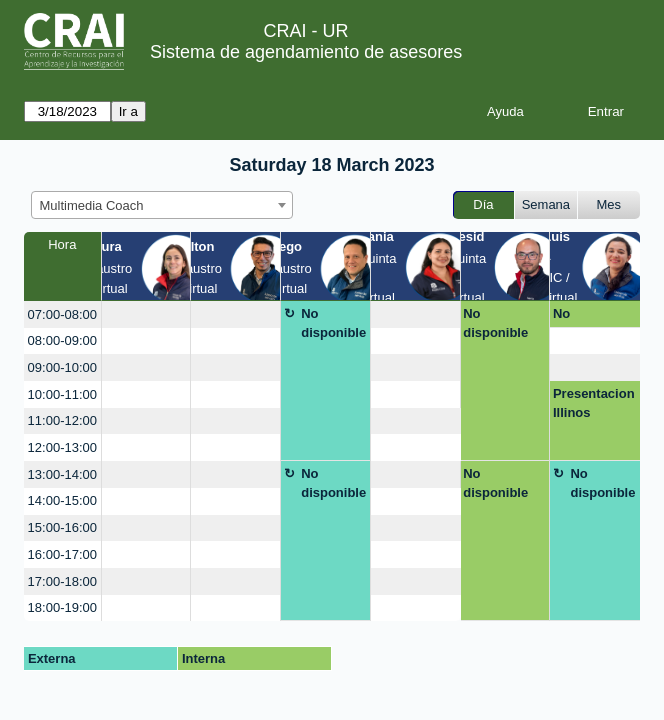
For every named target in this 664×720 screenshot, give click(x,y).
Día (483, 204)
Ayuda (505, 111)
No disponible (333, 323)
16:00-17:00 (62, 554)
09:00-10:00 (62, 367)
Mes (609, 204)
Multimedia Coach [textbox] (92, 205)
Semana (546, 204)
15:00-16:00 (62, 527)
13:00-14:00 (62, 474)
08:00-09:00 (62, 340)
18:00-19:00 (62, 607)
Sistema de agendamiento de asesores (306, 52)
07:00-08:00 (62, 314)
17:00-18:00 (62, 581)
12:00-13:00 (62, 447)
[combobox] (162, 205)
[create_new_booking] (146, 314)
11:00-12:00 (62, 420)
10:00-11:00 (62, 394)
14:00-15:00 (62, 500)
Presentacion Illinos (594, 403)
